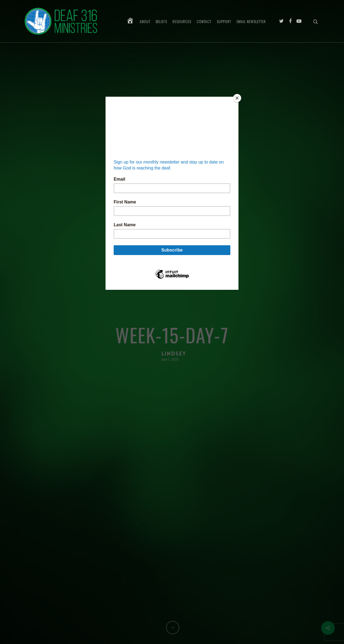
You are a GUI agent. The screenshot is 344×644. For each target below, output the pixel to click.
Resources (182, 21)
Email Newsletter (251, 21)
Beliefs (161, 21)
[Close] (237, 98)
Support (224, 21)
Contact (204, 21)
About (145, 21)
